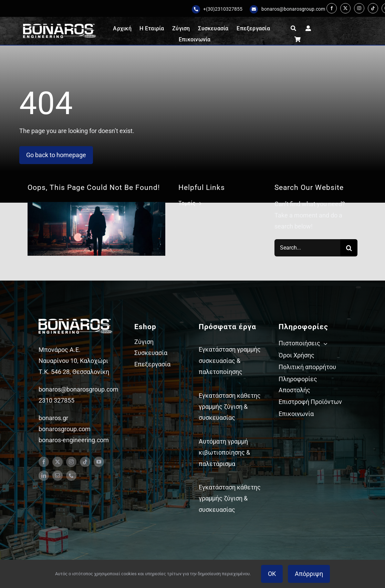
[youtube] (99, 462)
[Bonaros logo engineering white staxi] (60, 27)
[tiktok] (373, 8)
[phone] (71, 476)
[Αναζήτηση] (293, 28)
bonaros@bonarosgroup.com (293, 9)
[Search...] (307, 248)
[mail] (58, 476)
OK (272, 574)
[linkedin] (44, 476)
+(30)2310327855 (223, 9)
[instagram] (359, 8)
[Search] (349, 248)
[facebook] (332, 8)
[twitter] (345, 8)
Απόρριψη (309, 574)
